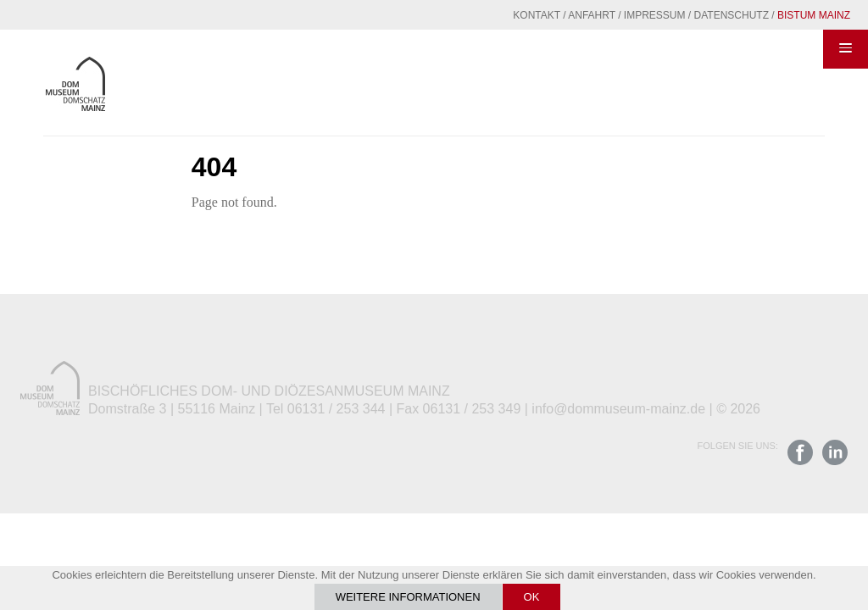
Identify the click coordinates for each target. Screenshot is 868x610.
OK (532, 597)
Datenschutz (732, 15)
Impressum (655, 15)
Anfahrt (592, 15)
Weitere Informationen (408, 597)
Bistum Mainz (814, 15)
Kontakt (537, 15)
